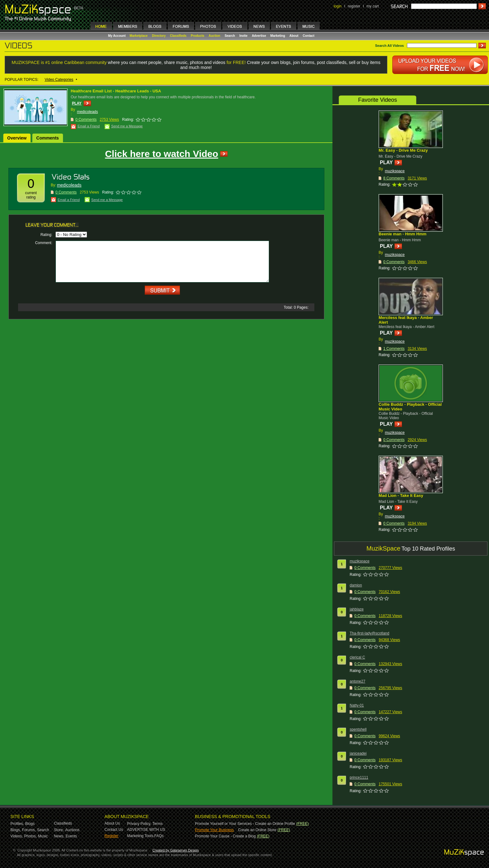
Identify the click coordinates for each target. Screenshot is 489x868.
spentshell (358, 729)
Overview (17, 138)
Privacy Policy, (139, 824)
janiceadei (358, 753)
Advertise (259, 36)
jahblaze (357, 609)
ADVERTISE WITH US (146, 830)
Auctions (72, 830)
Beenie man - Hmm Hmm (402, 234)
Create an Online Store (257, 830)
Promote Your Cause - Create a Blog (225, 836)
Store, (59, 830)
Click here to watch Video (162, 154)
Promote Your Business (214, 830)
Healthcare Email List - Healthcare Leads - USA (116, 91)
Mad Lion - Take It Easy (401, 495)
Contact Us (114, 830)
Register (111, 836)
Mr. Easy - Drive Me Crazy (403, 150)
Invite (243, 36)
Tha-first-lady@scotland (369, 633)
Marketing (278, 36)
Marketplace (139, 36)
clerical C (357, 657)
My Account (117, 36)
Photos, (30, 836)
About (294, 36)
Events (71, 836)
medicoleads (87, 112)
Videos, (17, 836)
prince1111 (359, 777)
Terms (158, 824)
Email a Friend (89, 126)
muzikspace (395, 171)
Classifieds (178, 36)
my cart (373, 6)
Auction (214, 36)
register (354, 6)
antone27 (357, 681)
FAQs (159, 836)
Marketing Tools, (141, 836)
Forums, (29, 830)
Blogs (30, 824)
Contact (309, 36)
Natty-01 (357, 705)
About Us (112, 823)
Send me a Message (127, 126)
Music (43, 836)
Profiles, (17, 824)
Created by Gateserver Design (176, 850)
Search (230, 36)
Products (198, 36)
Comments (47, 138)
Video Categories (59, 80)
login (338, 6)
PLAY (77, 103)
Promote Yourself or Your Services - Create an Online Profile (245, 824)
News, (59, 836)
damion (356, 585)
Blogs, (16, 830)
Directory (159, 36)
